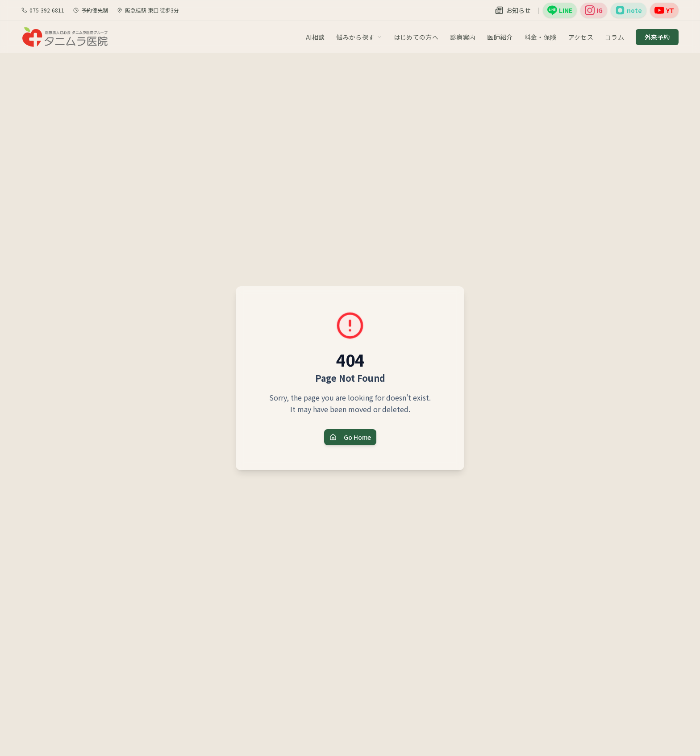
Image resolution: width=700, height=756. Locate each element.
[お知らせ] (513, 10)
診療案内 (463, 37)
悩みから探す (359, 37)
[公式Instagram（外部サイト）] (594, 10)
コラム (615, 37)
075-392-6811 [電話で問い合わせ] (43, 10)
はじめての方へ (416, 37)
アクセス (581, 37)
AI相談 (315, 37)
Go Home (350, 437)
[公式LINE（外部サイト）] (560, 10)
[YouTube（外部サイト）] (664, 10)
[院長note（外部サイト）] (629, 10)
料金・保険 (541, 37)
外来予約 (657, 37)
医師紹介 (500, 37)
